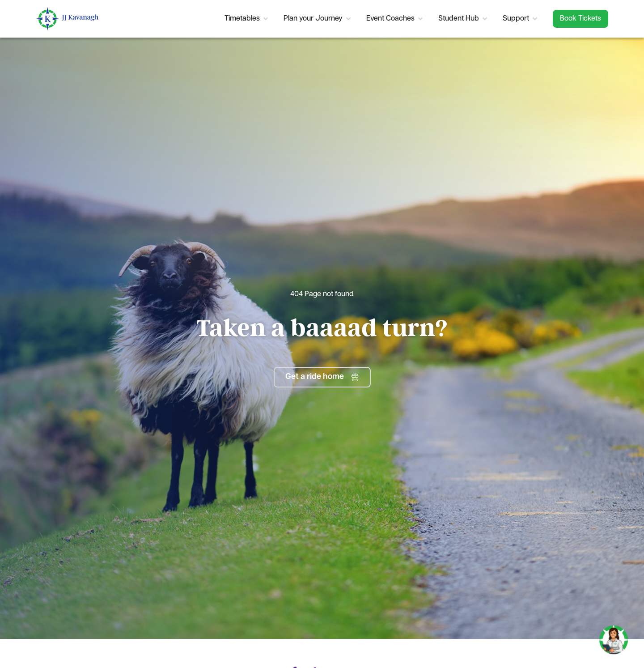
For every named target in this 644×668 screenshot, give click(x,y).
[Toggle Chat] (614, 636)
